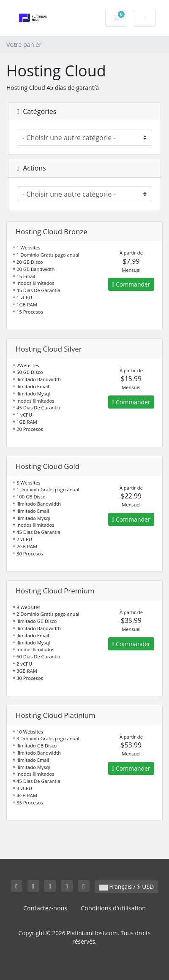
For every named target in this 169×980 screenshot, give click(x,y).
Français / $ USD (127, 887)
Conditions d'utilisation (113, 908)
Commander (131, 284)
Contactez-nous (45, 908)
